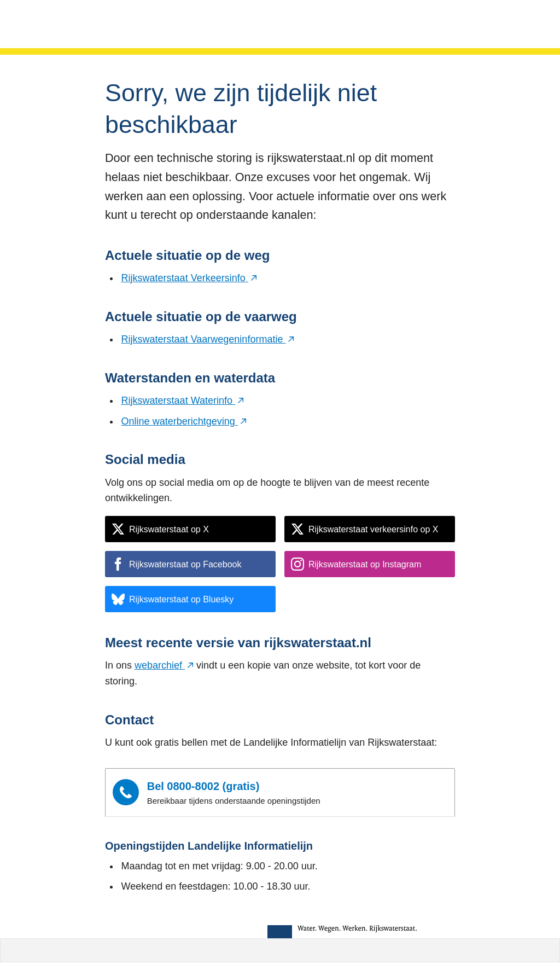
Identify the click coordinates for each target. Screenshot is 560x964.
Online (184, 421)
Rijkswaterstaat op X (160, 529)
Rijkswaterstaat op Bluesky (173, 599)
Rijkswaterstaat (189, 278)
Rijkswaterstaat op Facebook (176, 564)
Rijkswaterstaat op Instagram (356, 564)
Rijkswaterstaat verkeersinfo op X (364, 529)
